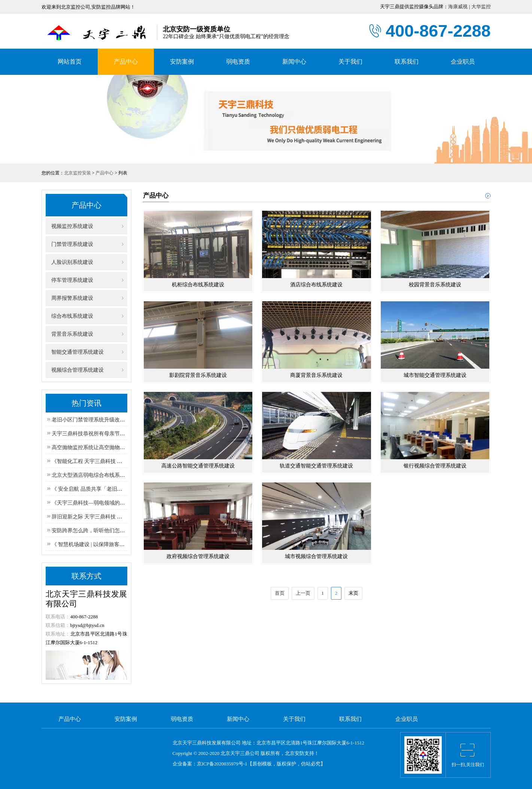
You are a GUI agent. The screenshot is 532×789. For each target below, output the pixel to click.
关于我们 (350, 62)
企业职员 (463, 62)
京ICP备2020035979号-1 (222, 764)
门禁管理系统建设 (69, 244)
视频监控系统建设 (69, 226)
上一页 (303, 593)
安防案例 (182, 62)
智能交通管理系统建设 (75, 352)
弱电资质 (238, 62)
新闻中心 (294, 62)
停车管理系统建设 (69, 280)
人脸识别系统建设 (69, 262)
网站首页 (70, 62)
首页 (280, 593)
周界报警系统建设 (69, 298)
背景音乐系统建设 (69, 334)
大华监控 (481, 7)
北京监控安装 (77, 173)
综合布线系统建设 (69, 316)
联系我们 (407, 62)
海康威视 (458, 7)
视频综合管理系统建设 (75, 370)
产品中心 (126, 62)
